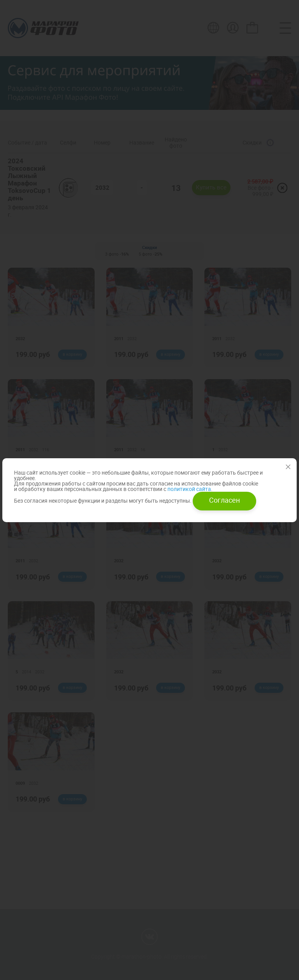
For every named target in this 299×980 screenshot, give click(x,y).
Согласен (224, 500)
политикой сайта (189, 489)
